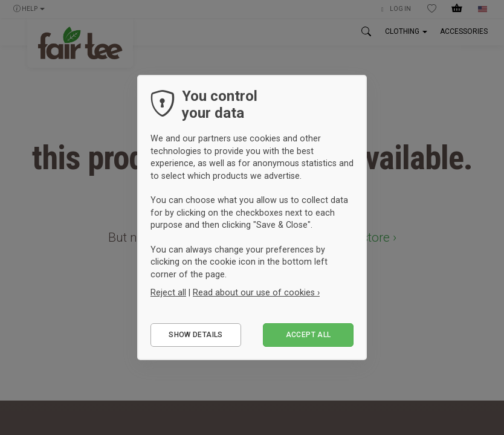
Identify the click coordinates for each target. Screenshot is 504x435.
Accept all (309, 335)
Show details (195, 335)
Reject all (168, 292)
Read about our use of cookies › (256, 292)
